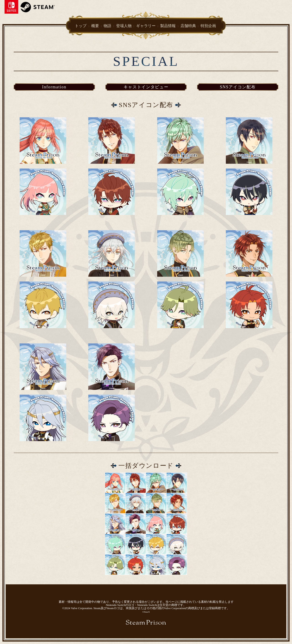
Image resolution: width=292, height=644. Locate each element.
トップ (81, 26)
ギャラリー (146, 26)
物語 (107, 26)
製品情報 (168, 26)
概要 (95, 26)
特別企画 (208, 26)
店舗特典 (188, 26)
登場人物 (124, 26)
